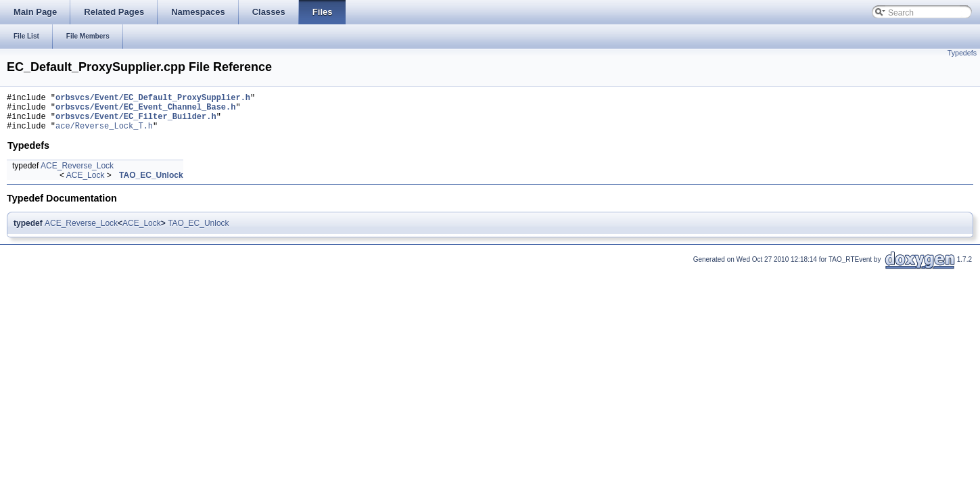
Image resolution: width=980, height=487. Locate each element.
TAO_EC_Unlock (151, 183)
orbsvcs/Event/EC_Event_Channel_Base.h (145, 111)
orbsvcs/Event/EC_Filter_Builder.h (136, 122)
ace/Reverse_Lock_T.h (104, 134)
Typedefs (962, 53)
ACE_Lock (86, 183)
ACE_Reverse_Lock (77, 174)
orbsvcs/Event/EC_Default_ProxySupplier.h (153, 99)
